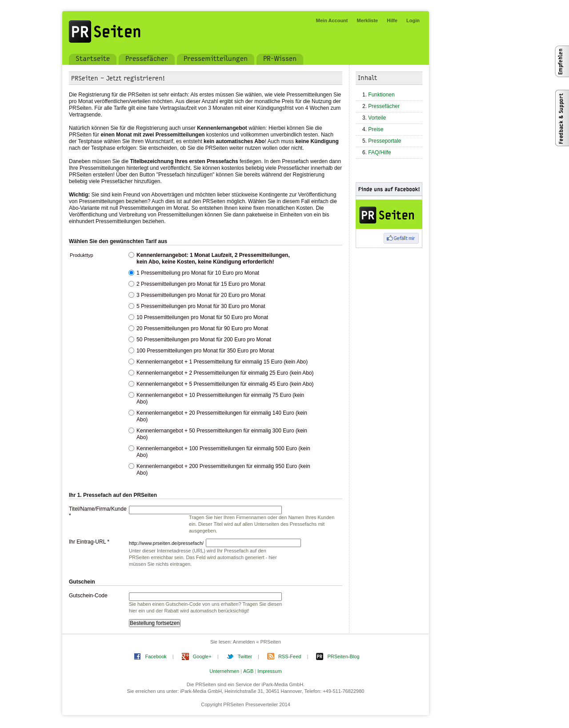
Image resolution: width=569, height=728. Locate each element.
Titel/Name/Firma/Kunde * (96, 512)
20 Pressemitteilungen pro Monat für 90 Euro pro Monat (202, 328)
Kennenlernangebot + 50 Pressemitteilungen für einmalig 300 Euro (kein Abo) (222, 434)
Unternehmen (224, 671)
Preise (376, 129)
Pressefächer (384, 106)
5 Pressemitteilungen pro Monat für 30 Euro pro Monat (201, 306)
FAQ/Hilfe (379, 152)
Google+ (202, 656)
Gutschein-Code (88, 596)
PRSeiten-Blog (343, 656)
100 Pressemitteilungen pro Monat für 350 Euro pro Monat (205, 351)
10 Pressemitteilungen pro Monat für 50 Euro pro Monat (202, 317)
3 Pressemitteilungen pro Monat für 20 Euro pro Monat (201, 295)
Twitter (245, 656)
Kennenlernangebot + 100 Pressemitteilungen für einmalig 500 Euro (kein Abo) (223, 452)
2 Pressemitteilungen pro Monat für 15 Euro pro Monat (201, 284)
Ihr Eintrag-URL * (89, 542)
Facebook (156, 656)
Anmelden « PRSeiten (257, 642)
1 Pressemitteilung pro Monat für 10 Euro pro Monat (198, 273)
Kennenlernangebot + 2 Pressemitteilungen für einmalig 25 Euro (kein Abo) (225, 373)
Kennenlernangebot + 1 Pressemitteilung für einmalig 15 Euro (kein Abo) (222, 362)
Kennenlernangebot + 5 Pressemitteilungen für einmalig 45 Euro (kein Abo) (225, 384)
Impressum (269, 671)
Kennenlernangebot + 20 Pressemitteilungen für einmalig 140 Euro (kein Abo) (222, 416)
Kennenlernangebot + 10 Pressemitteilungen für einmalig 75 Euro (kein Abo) (220, 398)
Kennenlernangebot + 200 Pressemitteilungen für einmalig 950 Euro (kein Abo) (223, 470)
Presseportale (385, 141)
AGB (248, 671)
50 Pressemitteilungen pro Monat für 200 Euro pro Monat (204, 340)
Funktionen (381, 95)
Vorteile (377, 118)
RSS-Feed (290, 656)
